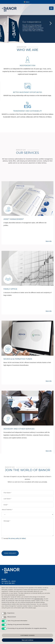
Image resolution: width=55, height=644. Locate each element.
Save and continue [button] (27, 640)
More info (49, 376)
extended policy (39, 599)
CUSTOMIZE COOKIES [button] (28, 635)
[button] (52, 588)
